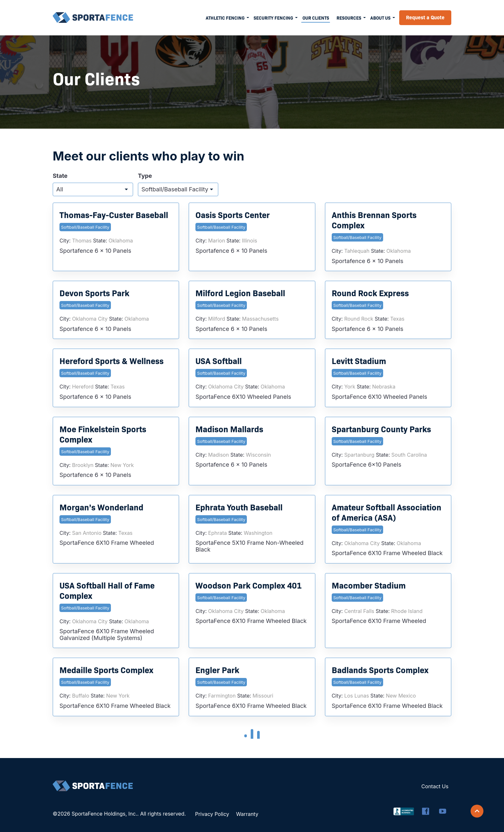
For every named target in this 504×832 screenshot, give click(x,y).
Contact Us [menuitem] (435, 786)
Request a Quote (425, 17)
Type (145, 176)
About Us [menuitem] (380, 18)
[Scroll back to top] (477, 811)
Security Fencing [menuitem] (273, 18)
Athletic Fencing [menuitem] (225, 18)
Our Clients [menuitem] (316, 18)
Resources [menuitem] (349, 18)
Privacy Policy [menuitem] (212, 814)
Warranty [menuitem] (247, 814)
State (60, 176)
